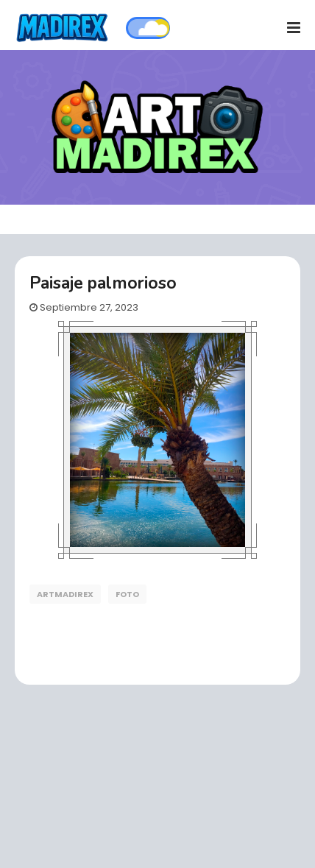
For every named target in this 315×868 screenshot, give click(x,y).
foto (127, 594)
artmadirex (65, 594)
